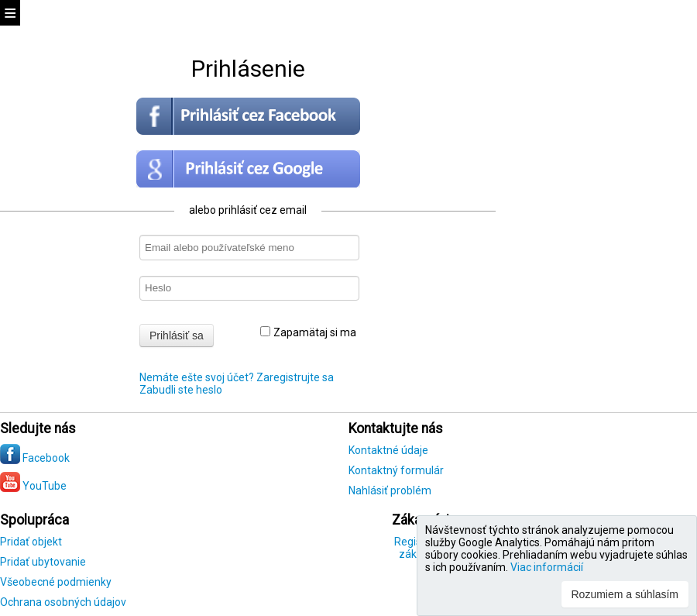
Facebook (35, 458)
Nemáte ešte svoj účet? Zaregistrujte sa (237, 377)
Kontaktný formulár (396, 470)
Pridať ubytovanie (43, 562)
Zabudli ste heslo (181, 390)
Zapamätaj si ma (308, 332)
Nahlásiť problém (390, 490)
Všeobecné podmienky (56, 582)
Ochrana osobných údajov (63, 602)
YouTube (33, 486)
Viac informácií (547, 567)
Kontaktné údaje (388, 450)
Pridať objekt (31, 542)
